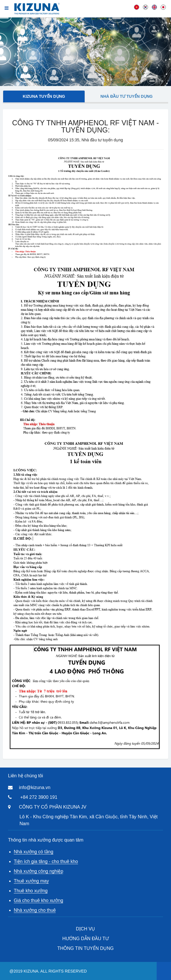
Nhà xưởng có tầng (34, 852)
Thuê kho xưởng (31, 891)
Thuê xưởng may (31, 881)
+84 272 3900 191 (39, 797)
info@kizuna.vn (35, 787)
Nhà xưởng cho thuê (35, 910)
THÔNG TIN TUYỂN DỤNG (85, 948)
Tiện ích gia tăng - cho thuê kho (46, 861)
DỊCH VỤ (86, 929)
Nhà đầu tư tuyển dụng (127, 96)
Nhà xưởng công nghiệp (38, 871)
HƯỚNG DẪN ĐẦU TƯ (85, 939)
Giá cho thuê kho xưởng (38, 900)
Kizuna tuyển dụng (44, 96)
